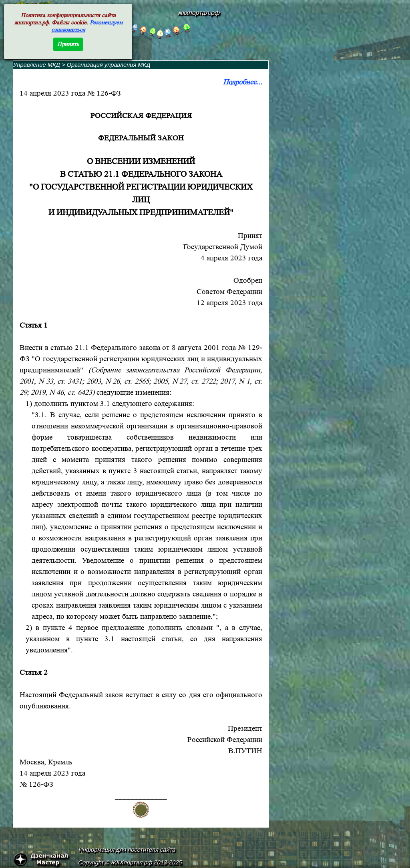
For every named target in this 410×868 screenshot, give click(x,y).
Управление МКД (37, 65)
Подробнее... (243, 82)
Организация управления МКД (109, 65)
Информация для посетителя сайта (127, 850)
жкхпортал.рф (199, 13)
